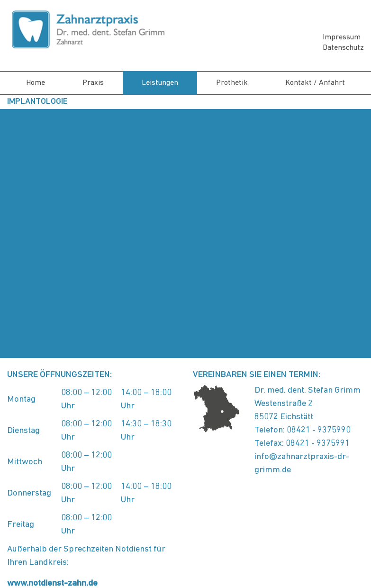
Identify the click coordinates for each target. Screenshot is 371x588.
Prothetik (232, 83)
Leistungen (160, 83)
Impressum (342, 37)
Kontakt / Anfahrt (315, 83)
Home (36, 83)
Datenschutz (343, 48)
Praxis (93, 83)
